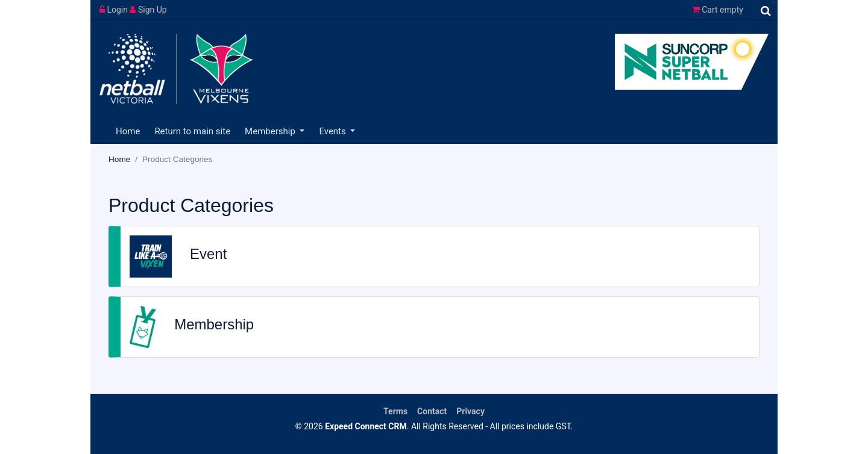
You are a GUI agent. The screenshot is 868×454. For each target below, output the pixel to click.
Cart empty (718, 10)
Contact (432, 411)
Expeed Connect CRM (366, 426)
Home (128, 131)
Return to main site (192, 131)
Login (115, 10)
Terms (395, 411)
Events (333, 131)
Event (208, 254)
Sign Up (148, 10)
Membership (271, 131)
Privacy (470, 411)
